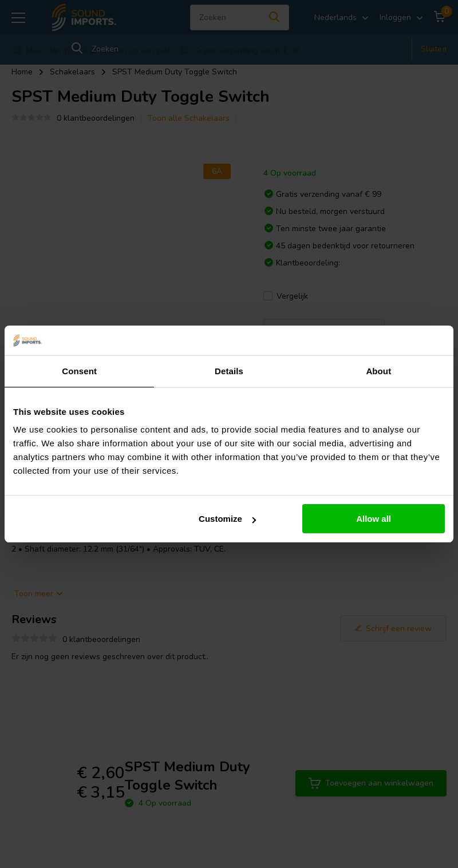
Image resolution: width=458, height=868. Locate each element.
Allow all (374, 519)
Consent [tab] (79, 371)
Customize (227, 519)
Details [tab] (229, 371)
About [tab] (378, 371)
